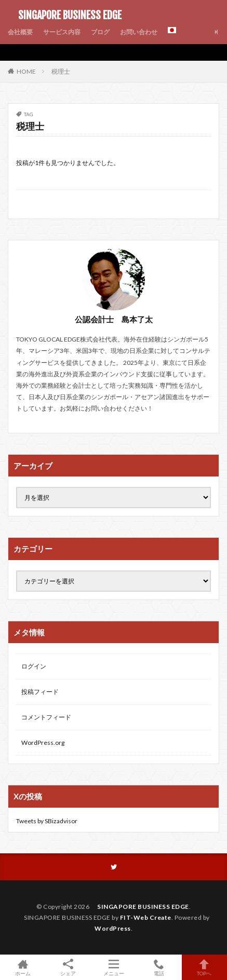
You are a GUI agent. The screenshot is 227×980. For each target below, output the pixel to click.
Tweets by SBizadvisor (47, 821)
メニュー (113, 967)
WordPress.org (43, 743)
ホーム (23, 967)
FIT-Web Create (146, 917)
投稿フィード (40, 692)
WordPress (113, 928)
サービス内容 (62, 32)
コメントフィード (46, 717)
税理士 (61, 71)
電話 (159, 967)
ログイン (34, 666)
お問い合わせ (139, 32)
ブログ (100, 32)
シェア (68, 968)
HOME (26, 71)
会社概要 (20, 32)
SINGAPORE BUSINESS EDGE (65, 16)
